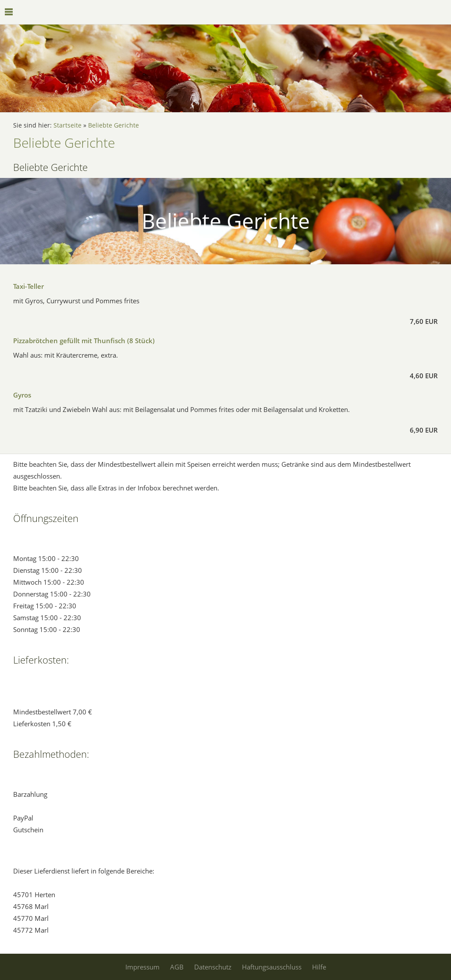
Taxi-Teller (28, 286)
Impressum (142, 967)
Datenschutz (213, 967)
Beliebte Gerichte (114, 125)
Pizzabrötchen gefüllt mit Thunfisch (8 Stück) (84, 341)
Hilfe (319, 967)
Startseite (67, 125)
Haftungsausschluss (272, 967)
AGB (177, 967)
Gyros (22, 395)
